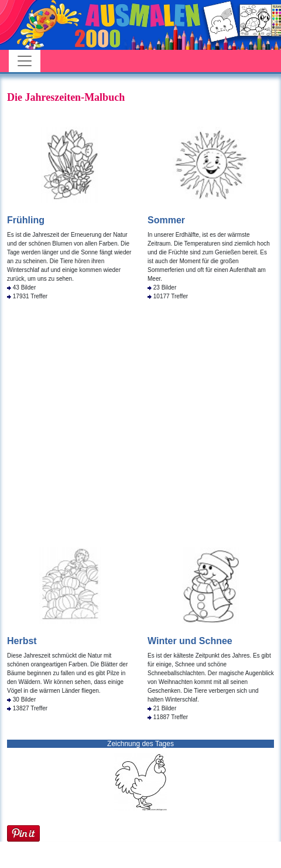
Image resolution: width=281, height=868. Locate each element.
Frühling (26, 220)
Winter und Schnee (190, 641)
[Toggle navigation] (25, 61)
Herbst (22, 641)
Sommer (166, 220)
